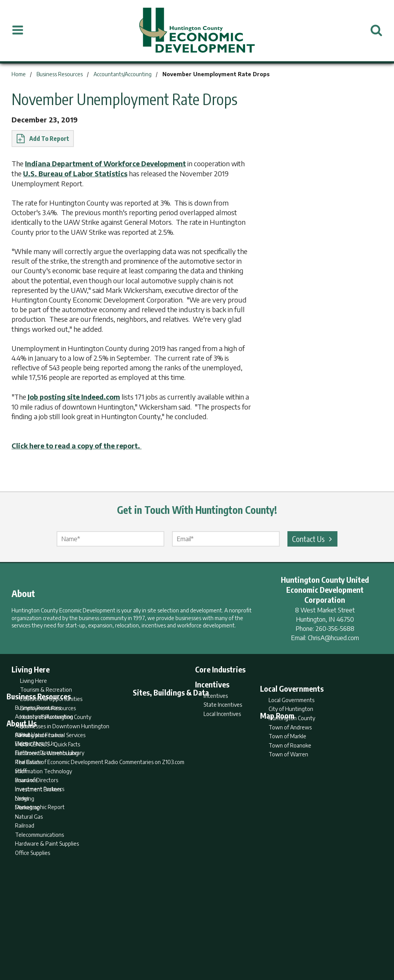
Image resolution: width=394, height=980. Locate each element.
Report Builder (194, 944)
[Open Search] (376, 30)
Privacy (230, 944)
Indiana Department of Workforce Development (109, 163)
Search (158, 944)
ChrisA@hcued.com (333, 637)
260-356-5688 (335, 627)
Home (133, 944)
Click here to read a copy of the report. (80, 444)
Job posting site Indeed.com (76, 396)
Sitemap (259, 944)
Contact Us (313, 538)
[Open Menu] (18, 30)
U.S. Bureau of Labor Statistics (92, 173)
